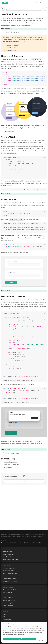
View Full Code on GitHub (12, 33)
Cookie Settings (41, 639)
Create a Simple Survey (11, 462)
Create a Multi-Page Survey (12, 465)
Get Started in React (11, 50)
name (15, 151)
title (9, 151)
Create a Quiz (8, 467)
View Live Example (6, 29)
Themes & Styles (9, 132)
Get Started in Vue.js (11, 48)
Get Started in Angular (12, 45)
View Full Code (5, 194)
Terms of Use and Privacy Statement (29, 633)
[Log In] (41, 3)
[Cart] (36, 3)
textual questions (41, 148)
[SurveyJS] (5, 3)
